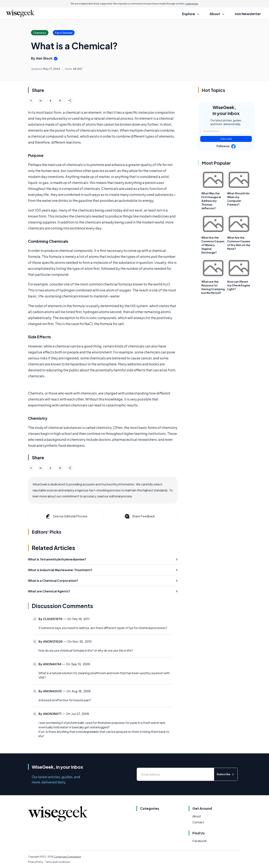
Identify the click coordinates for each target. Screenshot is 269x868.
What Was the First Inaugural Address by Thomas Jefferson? (211, 201)
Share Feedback (139, 516)
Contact (198, 822)
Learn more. (192, 4)
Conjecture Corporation (67, 857)
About (197, 816)
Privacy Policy (36, 862)
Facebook (200, 841)
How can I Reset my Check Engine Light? (239, 285)
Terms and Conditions (58, 862)
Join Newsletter (248, 14)
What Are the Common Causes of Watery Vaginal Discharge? (213, 245)
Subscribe (226, 139)
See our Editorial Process (66, 516)
